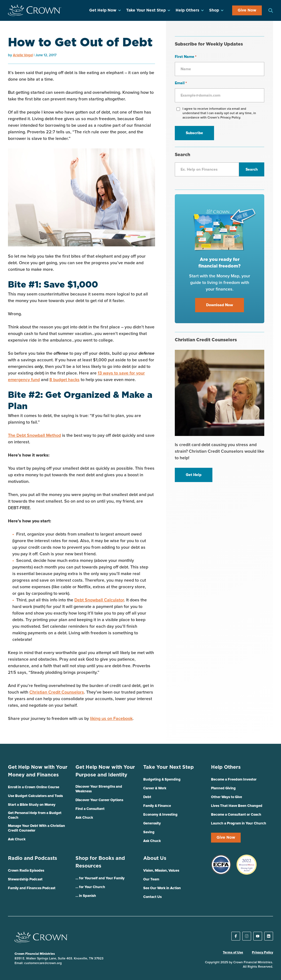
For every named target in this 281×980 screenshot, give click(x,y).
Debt (147, 797)
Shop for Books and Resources (100, 862)
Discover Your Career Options (99, 800)
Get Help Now (103, 10)
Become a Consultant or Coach (236, 815)
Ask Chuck (17, 839)
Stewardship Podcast (25, 879)
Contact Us (152, 897)
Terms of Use (233, 953)
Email (181, 83)
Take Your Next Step (146, 10)
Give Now (247, 10)
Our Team (151, 879)
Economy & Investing (160, 815)
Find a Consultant (90, 809)
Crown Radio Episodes (26, 871)
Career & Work (155, 788)
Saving (149, 832)
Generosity (152, 823)
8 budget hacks (64, 380)
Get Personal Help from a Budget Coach (35, 815)
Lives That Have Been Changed (237, 806)
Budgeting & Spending (162, 780)
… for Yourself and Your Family (100, 878)
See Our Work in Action (162, 888)
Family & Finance (157, 806)
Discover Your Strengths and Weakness (99, 789)
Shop (214, 10)
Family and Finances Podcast (32, 888)
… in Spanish (86, 896)
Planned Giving (223, 788)
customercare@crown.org (43, 963)
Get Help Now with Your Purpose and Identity (105, 771)
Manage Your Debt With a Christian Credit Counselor (36, 828)
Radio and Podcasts (33, 858)
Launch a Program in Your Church (239, 823)
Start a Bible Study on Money (32, 805)
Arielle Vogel (23, 55)
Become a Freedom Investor (234, 780)
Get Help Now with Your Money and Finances (38, 771)
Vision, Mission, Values (161, 871)
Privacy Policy (262, 953)
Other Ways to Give (227, 797)
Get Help (194, 475)
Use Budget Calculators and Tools (35, 796)
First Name (186, 57)
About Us (155, 858)
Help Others (187, 10)
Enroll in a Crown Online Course (34, 787)
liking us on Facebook (111, 719)
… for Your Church (90, 887)
